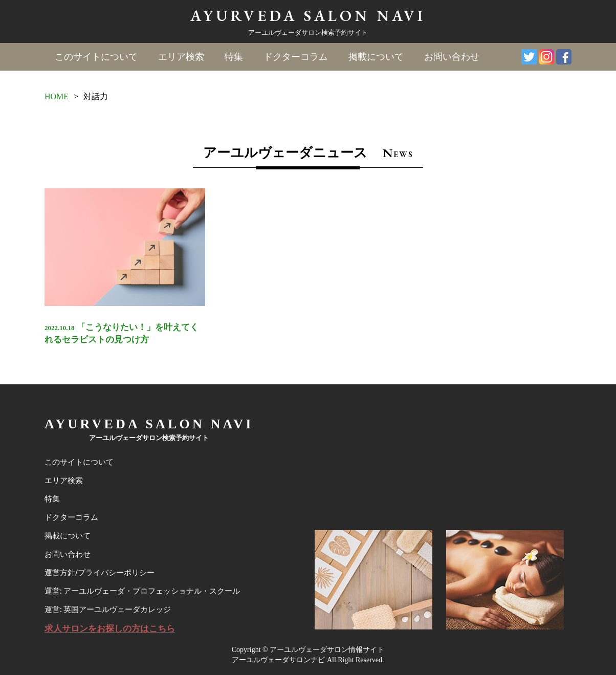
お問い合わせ (452, 57)
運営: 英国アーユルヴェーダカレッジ (108, 609)
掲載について (376, 57)
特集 (234, 57)
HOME (57, 96)
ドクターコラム (296, 57)
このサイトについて (96, 57)
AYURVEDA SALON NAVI (308, 16)
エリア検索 (181, 57)
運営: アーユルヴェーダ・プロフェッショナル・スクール (142, 591)
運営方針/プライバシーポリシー (100, 573)
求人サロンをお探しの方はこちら (110, 629)
